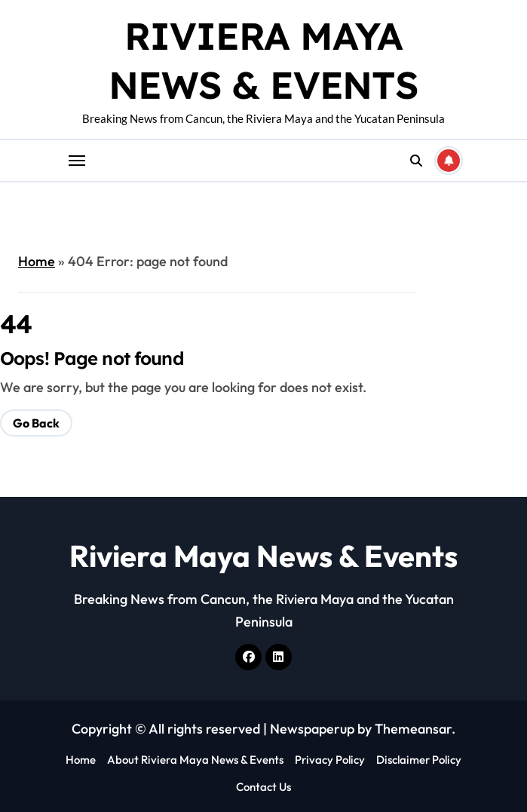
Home (37, 261)
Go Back (36, 423)
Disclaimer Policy (419, 760)
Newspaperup (312, 729)
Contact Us (263, 787)
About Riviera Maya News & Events (195, 760)
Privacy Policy (330, 760)
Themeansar (413, 729)
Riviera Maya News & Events (263, 556)
